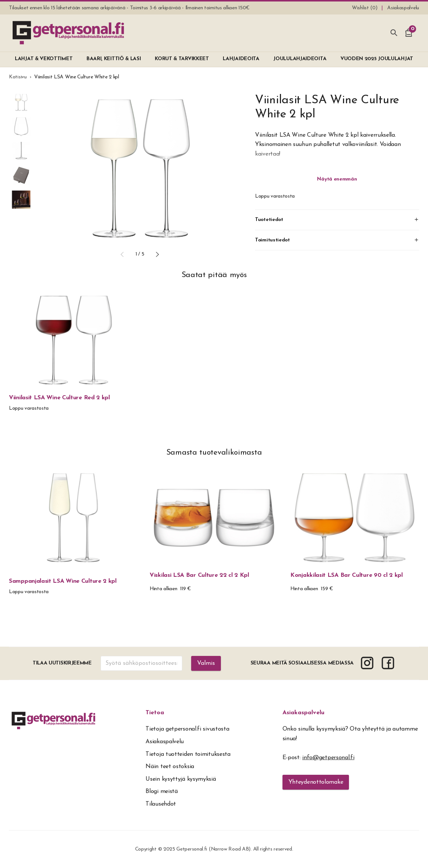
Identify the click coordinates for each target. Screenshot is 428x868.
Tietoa (155, 713)
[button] (122, 254)
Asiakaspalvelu (303, 713)
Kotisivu (18, 77)
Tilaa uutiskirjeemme (62, 663)
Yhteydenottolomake (316, 782)
